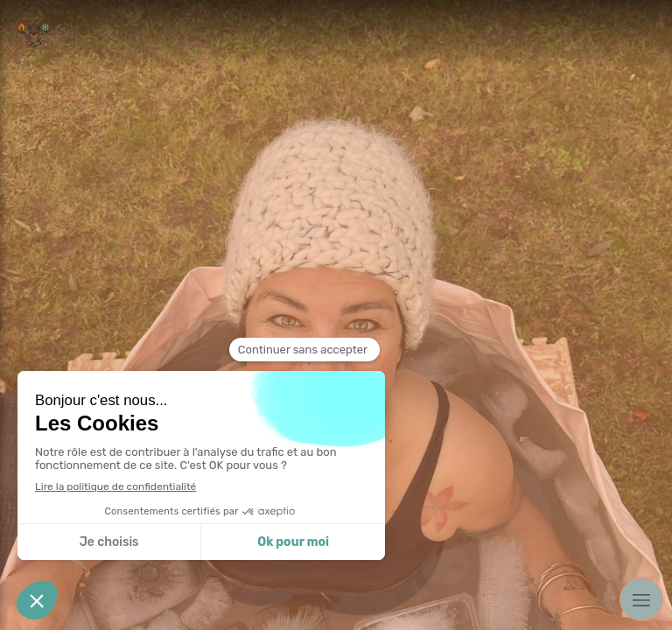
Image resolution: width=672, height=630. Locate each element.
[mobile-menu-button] (641, 599)
